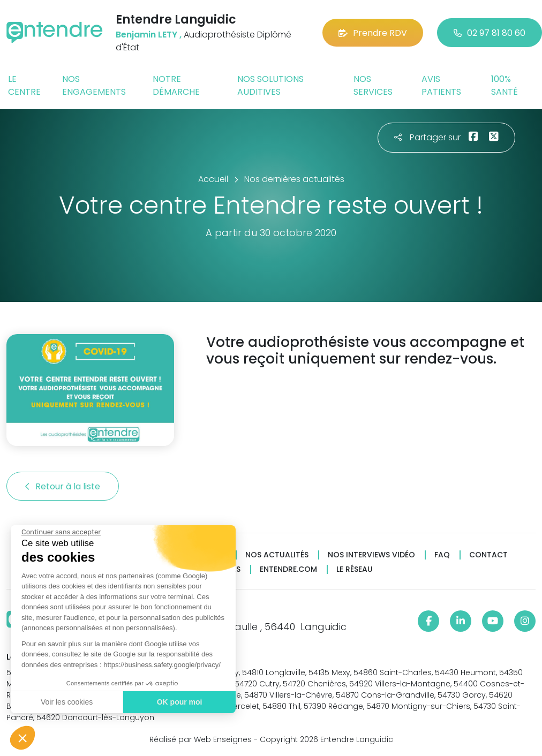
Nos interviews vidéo (371, 555)
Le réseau (355, 569)
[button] (22, 738)
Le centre (24, 85)
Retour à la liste (63, 486)
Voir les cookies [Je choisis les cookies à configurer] (66, 702)
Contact (488, 555)
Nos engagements (94, 85)
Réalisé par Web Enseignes (201, 739)
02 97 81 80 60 (490, 33)
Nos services (373, 85)
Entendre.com (288, 569)
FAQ (442, 555)
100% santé (505, 85)
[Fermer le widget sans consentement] (61, 532)
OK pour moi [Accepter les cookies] (179, 702)
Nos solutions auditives (270, 85)
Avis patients (441, 85)
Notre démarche (176, 85)
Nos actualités (277, 555)
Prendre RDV (373, 33)
